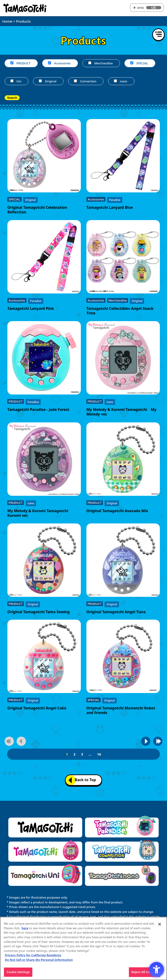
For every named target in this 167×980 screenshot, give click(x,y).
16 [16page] (99, 754)
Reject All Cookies (145, 974)
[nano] (115, 81)
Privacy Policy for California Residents (33, 957)
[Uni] (12, 81)
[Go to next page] (146, 741)
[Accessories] (50, 63)
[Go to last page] (158, 741)
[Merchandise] (90, 63)
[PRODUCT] (12, 63)
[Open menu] (158, 35)
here (25, 930)
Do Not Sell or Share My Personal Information (39, 961)
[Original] (40, 81)
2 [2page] (74, 754)
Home (7, 21)
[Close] (160, 926)
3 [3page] (82, 754)
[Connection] (75, 81)
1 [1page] (67, 754)
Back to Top (82, 780)
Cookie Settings (18, 974)
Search (12, 98)
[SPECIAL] (132, 63)
